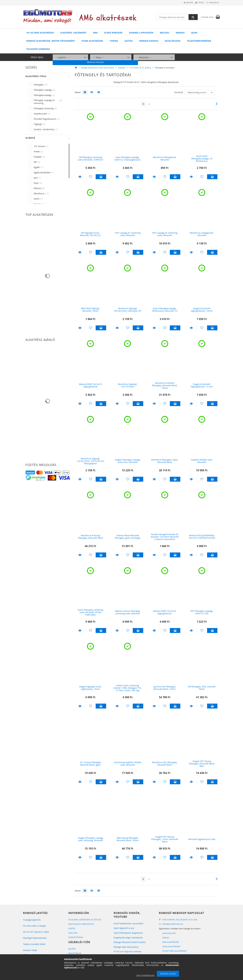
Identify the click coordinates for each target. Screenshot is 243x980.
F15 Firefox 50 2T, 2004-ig (140, 68)
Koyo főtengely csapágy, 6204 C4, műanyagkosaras (127, 158)
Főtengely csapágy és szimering (44, 102)
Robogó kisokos (149, 41)
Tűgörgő (38, 124)
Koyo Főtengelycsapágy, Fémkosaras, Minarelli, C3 (165, 310)
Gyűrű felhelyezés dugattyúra (128, 933)
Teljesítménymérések (199, 41)
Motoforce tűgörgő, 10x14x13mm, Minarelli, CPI (127, 310)
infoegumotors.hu (173, 924)
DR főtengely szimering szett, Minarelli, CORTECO (90, 158)
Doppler (38, 157)
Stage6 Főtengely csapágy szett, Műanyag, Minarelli (90, 839)
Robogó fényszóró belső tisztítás (130, 942)
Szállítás (73, 933)
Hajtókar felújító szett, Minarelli (202, 461)
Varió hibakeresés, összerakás (129, 923)
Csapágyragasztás (32, 920)
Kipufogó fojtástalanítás (35, 938)
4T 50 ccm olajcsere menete (127, 951)
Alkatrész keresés (196, 57)
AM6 (95, 33)
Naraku (180, 33)
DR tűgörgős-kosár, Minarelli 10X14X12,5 (90, 234)
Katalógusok (173, 41)
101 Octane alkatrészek (40, 33)
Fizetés (72, 928)
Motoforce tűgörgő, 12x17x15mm (128, 385)
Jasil (36, 178)
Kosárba (101, 177)
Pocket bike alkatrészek (175, 951)
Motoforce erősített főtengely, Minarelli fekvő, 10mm (165, 385)
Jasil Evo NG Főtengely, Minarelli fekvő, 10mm (165, 688)
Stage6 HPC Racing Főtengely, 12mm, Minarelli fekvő (165, 839)
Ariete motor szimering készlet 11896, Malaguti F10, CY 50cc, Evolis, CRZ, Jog (128, 688)
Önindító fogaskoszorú (45, 119)
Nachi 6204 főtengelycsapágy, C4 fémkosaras (202, 159)
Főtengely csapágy (43, 90)
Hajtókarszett (40, 114)
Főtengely (39, 85)
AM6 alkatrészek (171, 942)
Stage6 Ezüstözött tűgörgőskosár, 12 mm (202, 385)
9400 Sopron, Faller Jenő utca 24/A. (181, 920)
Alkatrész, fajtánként (73, 33)
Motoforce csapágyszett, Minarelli (202, 234)
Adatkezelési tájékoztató (82, 924)
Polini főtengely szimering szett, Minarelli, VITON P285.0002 (90, 612)
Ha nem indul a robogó (35, 926)
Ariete (37, 151)
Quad (194, 33)
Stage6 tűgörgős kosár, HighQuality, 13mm (90, 688)
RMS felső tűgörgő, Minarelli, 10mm (90, 310)
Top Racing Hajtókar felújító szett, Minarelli (128, 764)
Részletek (80, 177)
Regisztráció (75, 953)
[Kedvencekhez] (90, 177)
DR (35, 162)
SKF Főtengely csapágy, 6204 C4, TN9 (202, 612)
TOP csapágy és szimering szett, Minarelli (128, 234)
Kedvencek (212, 3)
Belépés (182, 3)
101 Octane (39, 146)
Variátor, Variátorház (44, 129)
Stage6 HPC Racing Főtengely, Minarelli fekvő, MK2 (202, 764)
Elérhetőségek (76, 937)
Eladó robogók (113, 33)
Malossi (164, 33)
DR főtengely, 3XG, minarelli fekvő (202, 688)
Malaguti (122, 68)
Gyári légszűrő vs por (124, 928)
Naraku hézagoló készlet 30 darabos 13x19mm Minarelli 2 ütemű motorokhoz (165, 537)
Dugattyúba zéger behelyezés (128, 938)
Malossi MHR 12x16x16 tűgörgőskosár (165, 612)
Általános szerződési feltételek (85, 920)
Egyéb (37, 167)
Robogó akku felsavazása (126, 947)
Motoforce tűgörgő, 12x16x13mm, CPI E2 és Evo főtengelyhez (90, 461)
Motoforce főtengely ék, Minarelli (165, 158)
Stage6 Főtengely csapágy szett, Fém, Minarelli (128, 461)
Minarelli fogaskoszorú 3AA (202, 839)
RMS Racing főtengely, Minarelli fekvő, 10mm (128, 839)
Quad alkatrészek (172, 946)
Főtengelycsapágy (43, 95)
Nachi (37, 199)
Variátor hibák (30, 950)
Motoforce (39, 193)
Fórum (166, 938)
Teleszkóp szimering (38, 49)
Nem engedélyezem (146, 975)
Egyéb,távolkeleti (42, 172)
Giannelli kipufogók (141, 33)
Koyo (36, 183)
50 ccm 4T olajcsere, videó (36, 932)
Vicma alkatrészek (92, 41)
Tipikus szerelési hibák (34, 944)
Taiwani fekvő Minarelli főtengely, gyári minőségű (128, 537)
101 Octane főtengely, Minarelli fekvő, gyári (90, 764)
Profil (197, 3)
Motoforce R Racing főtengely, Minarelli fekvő (90, 537)
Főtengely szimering (44, 108)
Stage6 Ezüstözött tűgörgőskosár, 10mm (202, 310)
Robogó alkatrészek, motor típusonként (51, 41)
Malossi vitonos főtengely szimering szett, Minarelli (128, 612)
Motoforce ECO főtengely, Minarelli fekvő (165, 764)
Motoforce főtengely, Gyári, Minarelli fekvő (165, 461)
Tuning (114, 41)
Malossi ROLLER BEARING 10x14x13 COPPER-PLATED (202, 537)
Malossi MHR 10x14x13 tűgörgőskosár (90, 385)
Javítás (129, 41)
